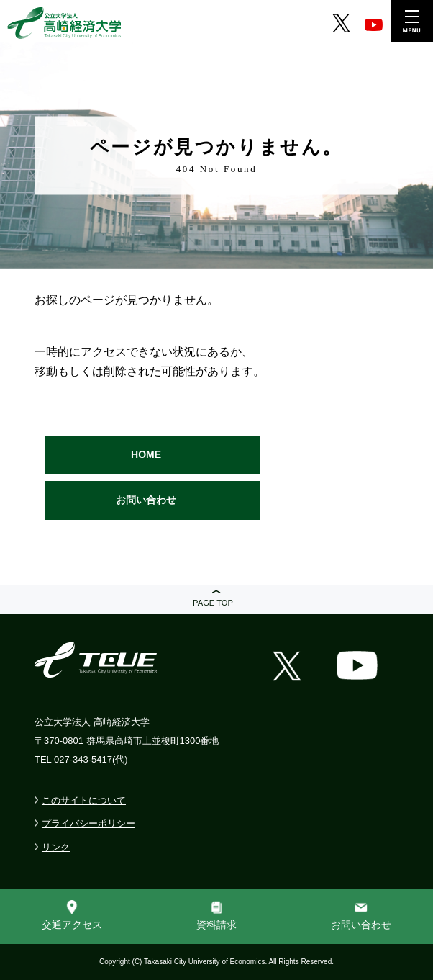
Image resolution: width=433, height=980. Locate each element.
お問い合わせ (146, 500)
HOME (146, 454)
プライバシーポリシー (88, 823)
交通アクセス (72, 925)
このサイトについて (84, 800)
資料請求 (216, 925)
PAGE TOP (213, 603)
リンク (56, 847)
